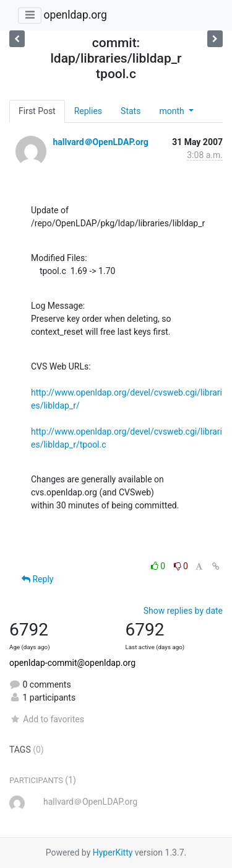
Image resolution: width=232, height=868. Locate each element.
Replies (88, 111)
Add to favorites (47, 719)
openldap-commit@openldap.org (72, 663)
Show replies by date (183, 611)
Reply (37, 579)
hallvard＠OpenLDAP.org (100, 142)
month (173, 111)
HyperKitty (113, 852)
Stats (131, 111)
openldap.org (75, 15)
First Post (37, 111)
